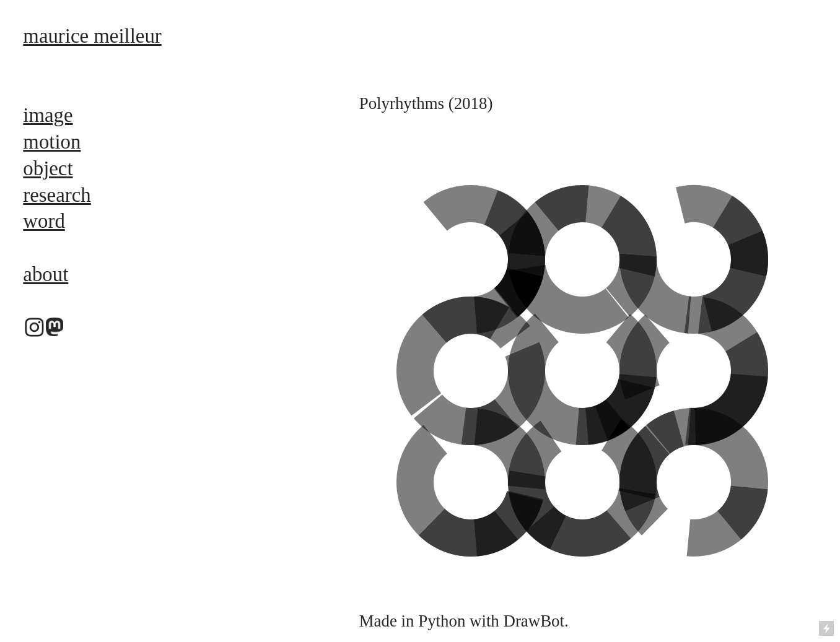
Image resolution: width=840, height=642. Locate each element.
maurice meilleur (92, 36)
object (48, 168)
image (48, 115)
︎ (34, 328)
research (57, 195)
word (44, 221)
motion (52, 142)
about (46, 274)
